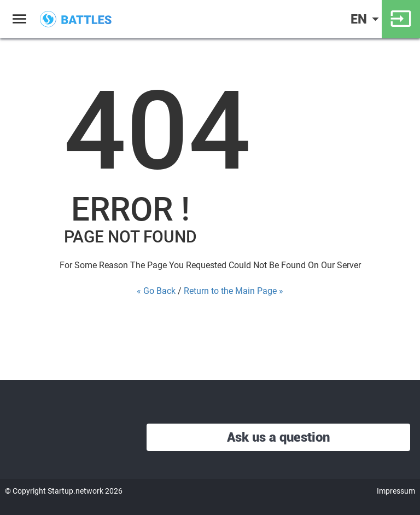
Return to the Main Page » (234, 291)
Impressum (396, 491)
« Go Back (156, 291)
